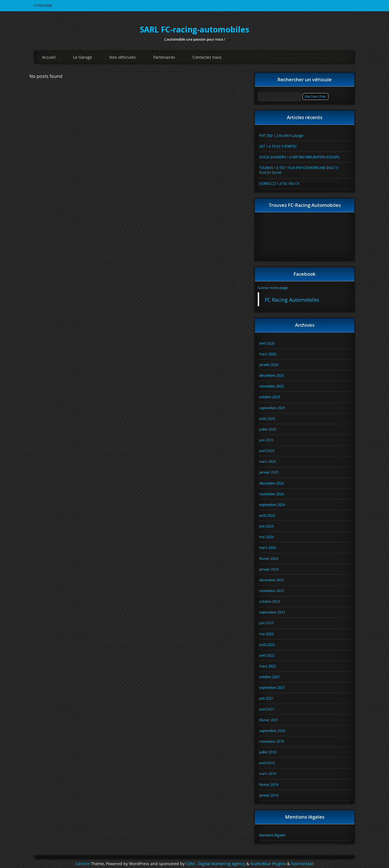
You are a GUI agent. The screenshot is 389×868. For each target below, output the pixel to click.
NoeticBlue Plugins (268, 864)
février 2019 (269, 784)
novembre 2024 (272, 494)
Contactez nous (207, 57)
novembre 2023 (272, 591)
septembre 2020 (272, 731)
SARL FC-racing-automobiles (194, 29)
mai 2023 (266, 634)
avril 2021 (267, 709)
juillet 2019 (268, 752)
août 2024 (267, 515)
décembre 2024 (272, 483)
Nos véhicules (123, 57)
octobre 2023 (270, 601)
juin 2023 (266, 623)
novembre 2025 (272, 386)
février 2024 (269, 558)
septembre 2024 (272, 505)
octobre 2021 (270, 677)
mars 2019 (268, 773)
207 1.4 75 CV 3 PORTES (278, 146)
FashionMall (302, 864)
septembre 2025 (272, 408)
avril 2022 (267, 655)
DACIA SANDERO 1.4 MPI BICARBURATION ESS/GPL (299, 157)
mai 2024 (266, 537)
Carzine (83, 864)
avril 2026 (267, 343)
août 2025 (267, 418)
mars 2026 (268, 354)
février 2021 (269, 720)
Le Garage (83, 57)
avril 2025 (267, 451)
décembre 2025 (272, 375)
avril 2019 (267, 763)
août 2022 (267, 645)
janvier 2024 (269, 569)
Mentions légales (273, 835)
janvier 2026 (269, 365)
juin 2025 (266, 440)
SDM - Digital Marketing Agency (216, 864)
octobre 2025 (270, 397)
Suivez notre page (273, 288)
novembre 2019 (272, 741)
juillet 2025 (268, 429)
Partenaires (164, 57)
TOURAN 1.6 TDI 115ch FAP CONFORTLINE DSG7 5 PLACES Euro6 (299, 170)
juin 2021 (266, 698)
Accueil (49, 57)
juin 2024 (266, 526)
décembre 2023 (272, 580)
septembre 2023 (272, 612)
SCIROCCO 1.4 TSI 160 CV (279, 183)
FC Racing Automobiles (292, 300)
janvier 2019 (269, 795)
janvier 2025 (269, 472)
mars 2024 (268, 547)
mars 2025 (268, 461)
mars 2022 (268, 666)
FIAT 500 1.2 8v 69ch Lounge (281, 135)
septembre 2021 (272, 687)
